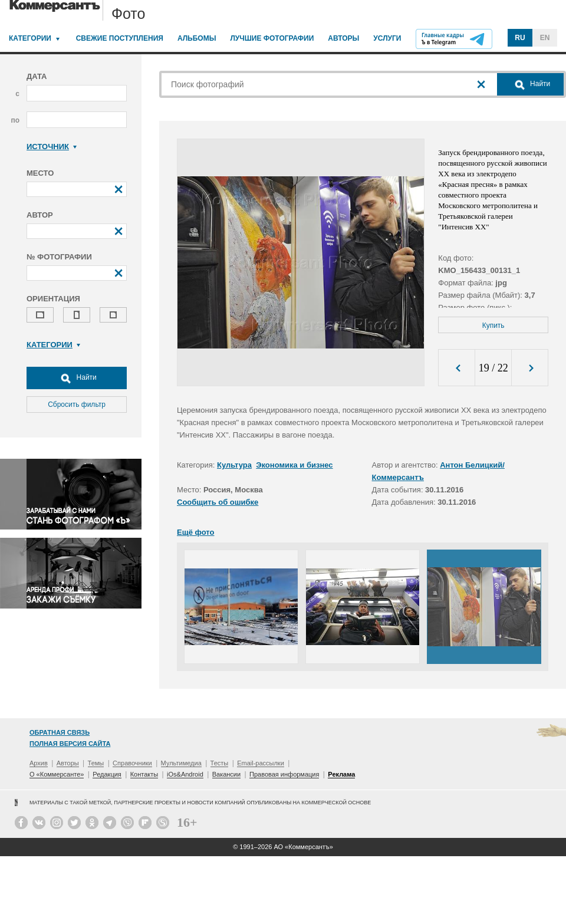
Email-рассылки (261, 763)
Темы (96, 763)
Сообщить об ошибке (218, 502)
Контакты (144, 774)
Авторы (343, 38)
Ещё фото (195, 532)
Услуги (387, 38)
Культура (234, 465)
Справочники (132, 763)
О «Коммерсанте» (57, 774)
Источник (52, 147)
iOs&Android (185, 774)
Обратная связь (60, 732)
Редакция (107, 774)
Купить (493, 325)
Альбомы (197, 38)
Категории (30, 38)
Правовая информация (284, 774)
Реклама (341, 774)
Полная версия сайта (70, 744)
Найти (77, 378)
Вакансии (227, 774)
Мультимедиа (181, 763)
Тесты (220, 763)
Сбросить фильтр (77, 405)
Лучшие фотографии (272, 38)
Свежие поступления (120, 38)
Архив (39, 763)
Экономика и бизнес (294, 465)
